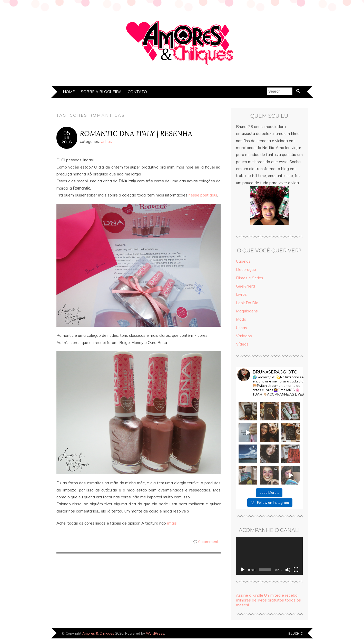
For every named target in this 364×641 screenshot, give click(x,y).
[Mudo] (288, 570)
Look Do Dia (247, 303)
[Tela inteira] (296, 570)
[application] (269, 556)
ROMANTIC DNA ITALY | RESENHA (136, 133)
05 (67, 133)
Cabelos (243, 261)
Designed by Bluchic (296, 634)
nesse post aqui (202, 195)
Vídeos (242, 344)
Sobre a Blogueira (101, 92)
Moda (241, 319)
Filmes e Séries (250, 278)
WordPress (155, 633)
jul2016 (67, 140)
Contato (137, 92)
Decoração (246, 269)
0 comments (209, 542)
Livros (241, 294)
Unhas (106, 141)
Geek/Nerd (245, 286)
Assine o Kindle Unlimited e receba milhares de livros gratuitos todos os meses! (268, 600)
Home (69, 92)
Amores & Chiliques (98, 633)
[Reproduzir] (243, 570)
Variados (244, 336)
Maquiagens (247, 311)
